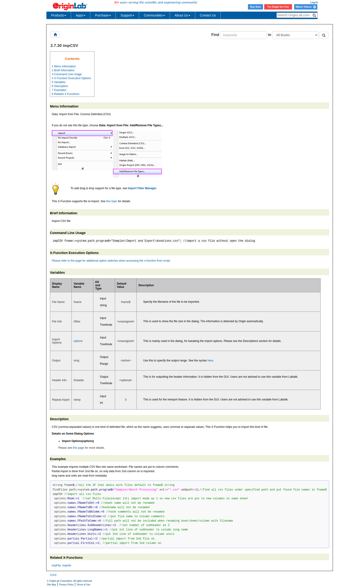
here (210, 361)
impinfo (67, 565)
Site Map (51, 585)
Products (59, 15)
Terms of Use (83, 585)
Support (127, 15)
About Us (182, 15)
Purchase (103, 15)
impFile (56, 565)
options (78, 341)
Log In (314, 2)
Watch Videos (306, 7)
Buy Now (256, 7)
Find (215, 35)
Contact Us (208, 15)
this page (79, 448)
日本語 (53, 575)
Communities (154, 15)
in (270, 35)
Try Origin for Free (278, 7)
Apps (81, 15)
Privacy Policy (66, 585)
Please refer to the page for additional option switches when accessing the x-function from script (111, 261)
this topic (112, 201)
